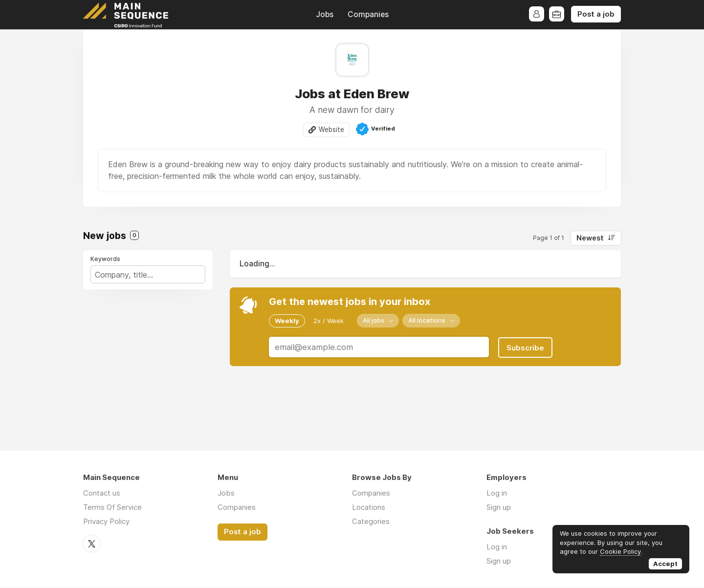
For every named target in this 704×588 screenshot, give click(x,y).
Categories (371, 522)
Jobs (325, 14)
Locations (369, 508)
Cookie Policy (620, 551)
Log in (497, 493)
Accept (665, 564)
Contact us (102, 493)
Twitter (91, 544)
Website (331, 130)
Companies (368, 14)
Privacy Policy (106, 522)
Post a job (596, 14)
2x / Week (329, 321)
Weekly (287, 321)
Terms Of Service (112, 508)
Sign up (499, 508)
